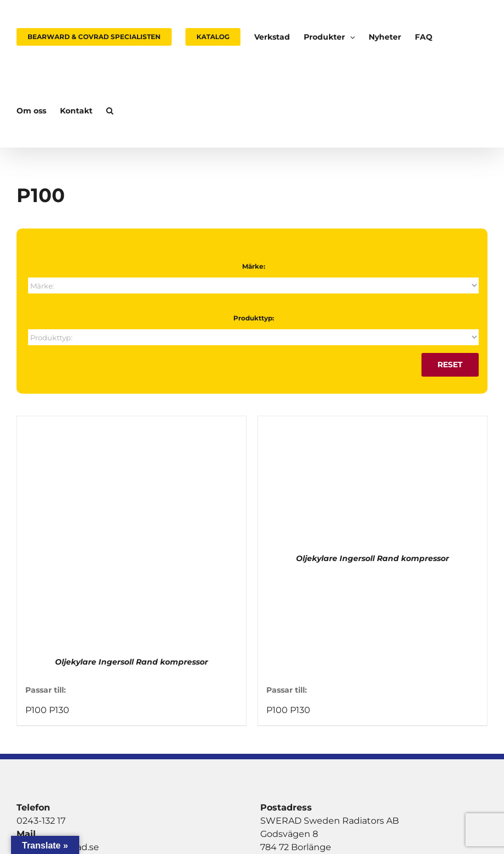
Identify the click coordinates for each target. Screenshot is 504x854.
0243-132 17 (41, 821)
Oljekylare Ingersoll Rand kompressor (132, 662)
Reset (450, 365)
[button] (110, 111)
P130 (59, 710)
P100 (36, 710)
